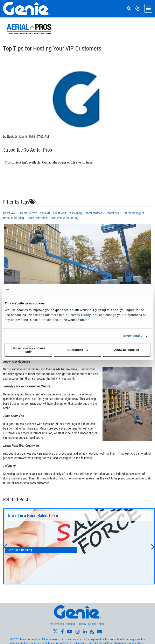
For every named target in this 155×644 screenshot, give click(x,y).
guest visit (59, 213)
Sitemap (71, 624)
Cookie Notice (96, 624)
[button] (5, 546)
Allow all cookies (126, 350)
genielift (45, 213)
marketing (75, 213)
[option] (79, 546)
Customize (78, 350)
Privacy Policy (80, 315)
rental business (94, 213)
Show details (133, 336)
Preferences (57, 624)
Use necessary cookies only (29, 350)
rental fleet (114, 213)
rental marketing (13, 218)
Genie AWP (10, 213)
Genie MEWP (29, 213)
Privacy (82, 624)
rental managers (134, 213)
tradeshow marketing (65, 218)
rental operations (38, 218)
